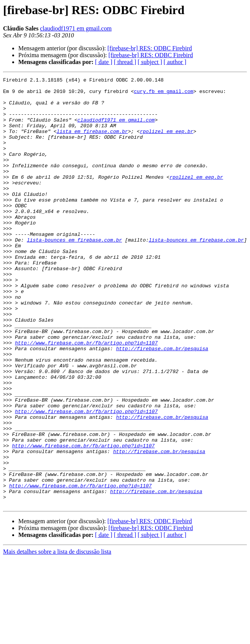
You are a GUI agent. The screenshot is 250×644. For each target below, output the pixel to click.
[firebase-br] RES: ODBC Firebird (150, 48)
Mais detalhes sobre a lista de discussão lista (57, 637)
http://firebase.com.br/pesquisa (162, 403)
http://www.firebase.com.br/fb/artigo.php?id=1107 (86, 396)
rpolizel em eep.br (167, 143)
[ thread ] (125, 62)
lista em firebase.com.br (92, 143)
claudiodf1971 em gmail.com (76, 28)
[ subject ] (150, 62)
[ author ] (175, 62)
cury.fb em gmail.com (163, 95)
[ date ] (103, 62)
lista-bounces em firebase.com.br (74, 273)
